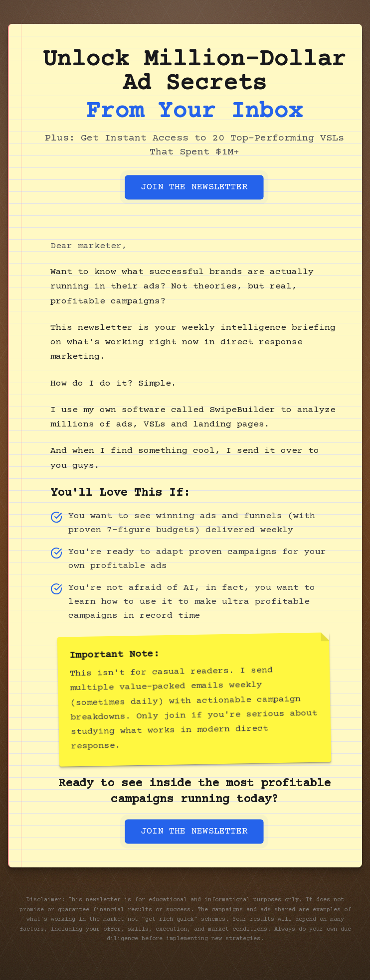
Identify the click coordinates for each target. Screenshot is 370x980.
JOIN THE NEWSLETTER (194, 187)
